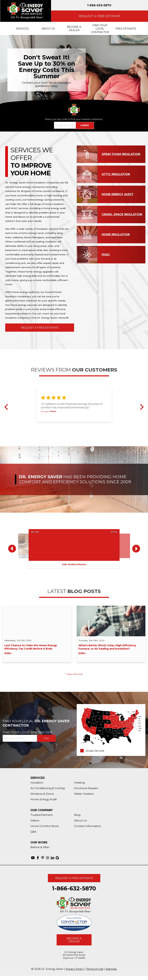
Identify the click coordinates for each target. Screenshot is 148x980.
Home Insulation (116, 234)
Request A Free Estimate (40, 328)
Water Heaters (84, 794)
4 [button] (80, 425)
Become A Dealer (74, 940)
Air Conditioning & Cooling (48, 788)
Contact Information (88, 826)
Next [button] (141, 407)
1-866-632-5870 (99, 5)
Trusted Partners (41, 815)
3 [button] (76, 425)
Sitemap (111, 969)
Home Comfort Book (45, 826)
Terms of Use (95, 969)
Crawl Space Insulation (122, 214)
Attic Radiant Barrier (74, 564)
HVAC (106, 255)
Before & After (40, 847)
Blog (77, 815)
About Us (80, 820)
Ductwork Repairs (86, 788)
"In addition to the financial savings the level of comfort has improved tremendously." (71, 406)
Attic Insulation (116, 174)
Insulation (37, 783)
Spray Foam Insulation (121, 154)
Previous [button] (7, 407)
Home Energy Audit (118, 194)
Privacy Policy (75, 969)
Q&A (33, 832)
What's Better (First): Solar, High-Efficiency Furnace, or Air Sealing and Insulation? (111, 649)
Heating (79, 783)
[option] (74, 70)
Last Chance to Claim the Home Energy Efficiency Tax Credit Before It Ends (37, 649)
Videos (35, 820)
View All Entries (75, 674)
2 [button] (72, 425)
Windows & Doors (42, 794)
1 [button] (68, 425)
